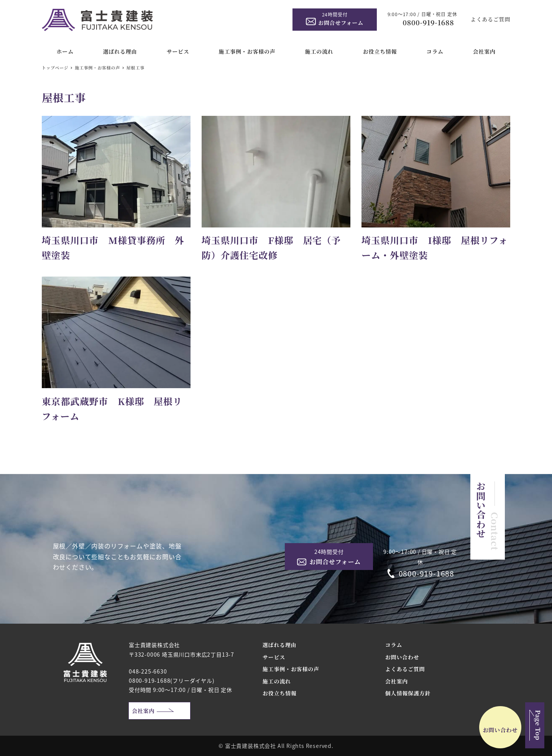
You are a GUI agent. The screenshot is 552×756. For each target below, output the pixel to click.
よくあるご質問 (491, 19)
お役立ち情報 (280, 693)
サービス (274, 657)
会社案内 (143, 711)
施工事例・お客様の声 (291, 669)
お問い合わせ (402, 657)
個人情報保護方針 (408, 693)
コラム (394, 645)
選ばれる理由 (280, 645)
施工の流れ (277, 681)
